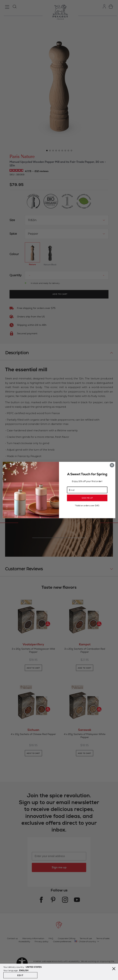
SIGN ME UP (87, 498)
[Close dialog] (112, 465)
